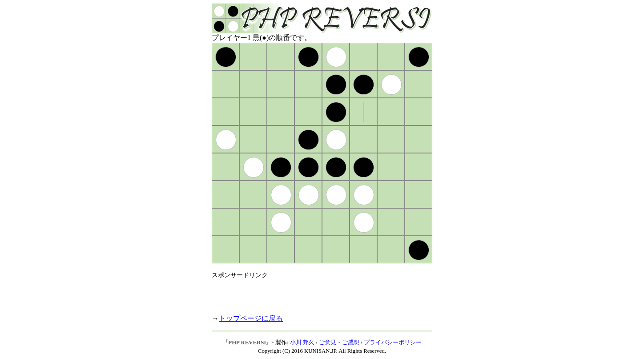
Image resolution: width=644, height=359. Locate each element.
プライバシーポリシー (393, 343)
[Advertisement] (316, 293)
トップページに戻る (251, 318)
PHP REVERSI (247, 343)
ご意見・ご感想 (339, 343)
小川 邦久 (302, 343)
